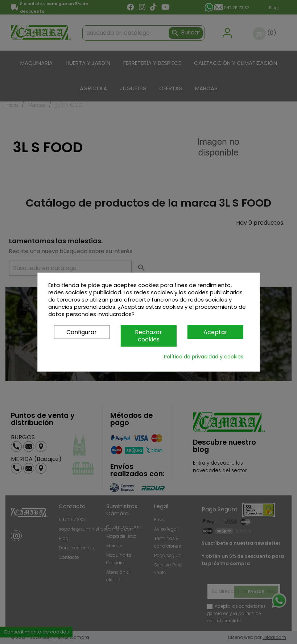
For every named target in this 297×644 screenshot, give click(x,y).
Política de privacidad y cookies (204, 357)
